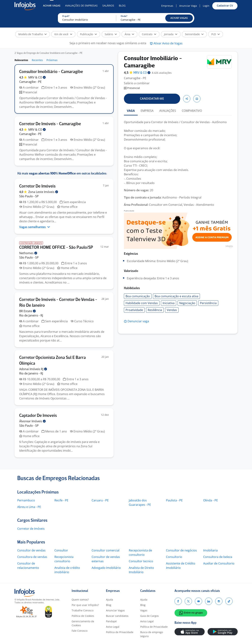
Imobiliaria (210, 550)
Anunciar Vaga (188, 6)
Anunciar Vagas (115, 610)
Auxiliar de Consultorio (219, 563)
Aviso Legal (113, 627)
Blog (122, 6)
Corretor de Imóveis (31, 529)
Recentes (37, 60)
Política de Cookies (83, 616)
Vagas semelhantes (35, 227)
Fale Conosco (80, 631)
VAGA (131, 111)
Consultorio (174, 557)
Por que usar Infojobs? (85, 605)
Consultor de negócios (181, 550)
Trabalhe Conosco (83, 610)
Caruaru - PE (100, 500)
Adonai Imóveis (33, 369)
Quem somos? (80, 600)
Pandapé (111, 621)
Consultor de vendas (31, 550)
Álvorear (32, 421)
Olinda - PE (211, 500)
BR (27, 311)
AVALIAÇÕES (168, 111)
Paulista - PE (174, 500)
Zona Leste (43, 192)
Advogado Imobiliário (106, 568)
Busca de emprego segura (152, 634)
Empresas (167, 6)
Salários (108, 6)
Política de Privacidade (120, 632)
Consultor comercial (105, 550)
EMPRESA (147, 111)
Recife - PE (61, 500)
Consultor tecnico (141, 561)
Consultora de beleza (218, 557)
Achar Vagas (52, 6)
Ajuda (109, 600)
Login (206, 6)
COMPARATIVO (192, 111)
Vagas (144, 610)
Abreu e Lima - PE (29, 507)
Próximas (52, 60)
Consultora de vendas (32, 557)
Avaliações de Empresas (81, 6)
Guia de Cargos (149, 616)
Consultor (61, 550)
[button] (179, 18)
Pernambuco (26, 500)
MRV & (37, 77)
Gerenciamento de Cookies (83, 623)
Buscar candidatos (117, 616)
